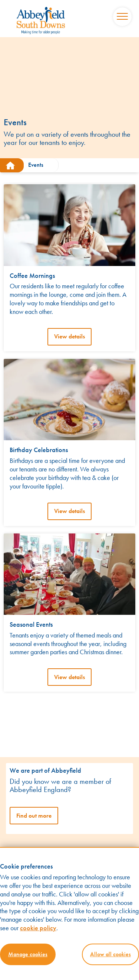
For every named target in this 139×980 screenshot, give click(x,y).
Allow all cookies (110, 954)
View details (69, 336)
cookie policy (38, 928)
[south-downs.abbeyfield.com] (12, 165)
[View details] (69, 225)
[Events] (39, 165)
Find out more (34, 816)
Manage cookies (28, 954)
